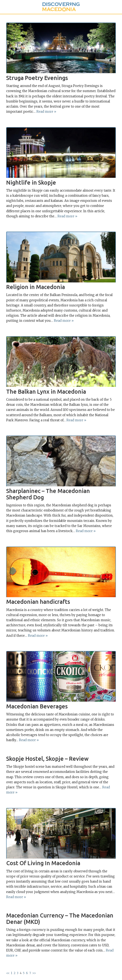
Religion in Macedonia (36, 287)
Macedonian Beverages (37, 706)
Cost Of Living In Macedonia (43, 863)
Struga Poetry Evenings (37, 78)
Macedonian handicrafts (38, 602)
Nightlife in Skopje (31, 182)
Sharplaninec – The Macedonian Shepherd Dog (48, 494)
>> (34, 973)
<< (8, 973)
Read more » (46, 112)
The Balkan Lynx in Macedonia (46, 392)
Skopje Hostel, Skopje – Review (47, 759)
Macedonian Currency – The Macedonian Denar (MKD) (60, 919)
